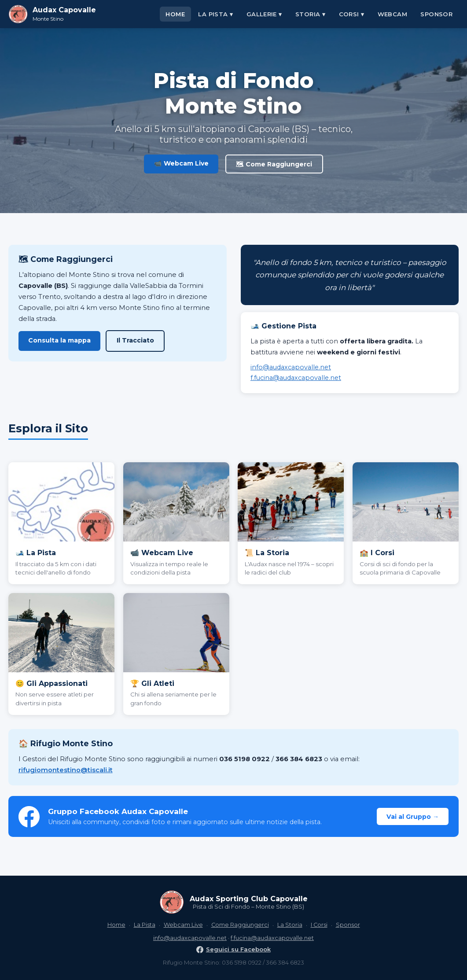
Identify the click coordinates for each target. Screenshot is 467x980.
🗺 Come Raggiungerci (274, 164)
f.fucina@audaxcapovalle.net (296, 378)
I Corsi (319, 925)
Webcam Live (183, 925)
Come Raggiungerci (240, 925)
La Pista (145, 925)
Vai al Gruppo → (413, 817)
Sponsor (436, 14)
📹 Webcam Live (181, 163)
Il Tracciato (135, 340)
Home (175, 14)
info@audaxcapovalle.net (291, 367)
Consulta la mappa (59, 340)
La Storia (290, 925)
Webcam (392, 14)
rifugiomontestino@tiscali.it (66, 770)
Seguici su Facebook (233, 949)
